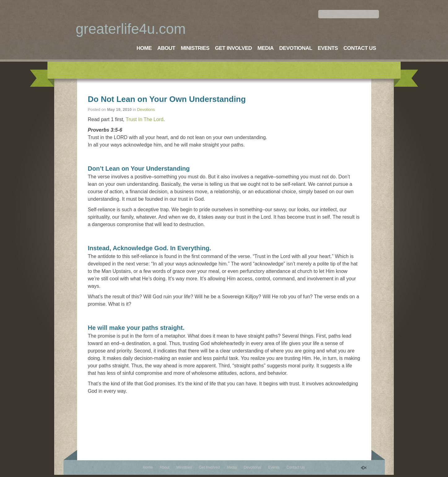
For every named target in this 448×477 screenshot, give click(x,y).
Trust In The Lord (145, 119)
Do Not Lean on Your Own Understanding (167, 99)
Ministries (195, 48)
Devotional (296, 48)
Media (266, 48)
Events (328, 48)
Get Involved (233, 48)
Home (144, 48)
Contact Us (360, 48)
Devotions (146, 109)
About (166, 48)
